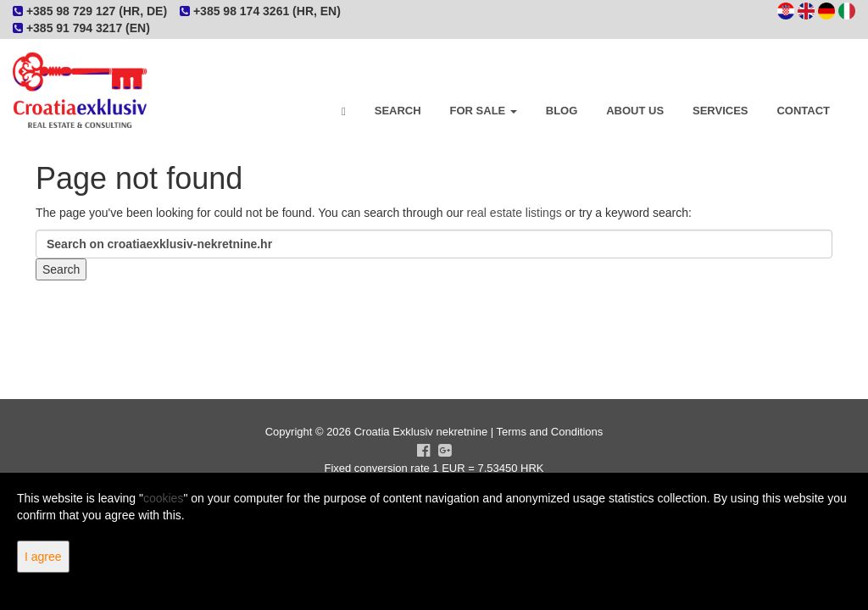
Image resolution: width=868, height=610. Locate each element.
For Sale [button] (484, 111)
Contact (803, 111)
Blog (562, 111)
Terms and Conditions (550, 432)
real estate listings (515, 213)
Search (398, 111)
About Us (635, 111)
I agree (43, 557)
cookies (163, 498)
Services (721, 111)
